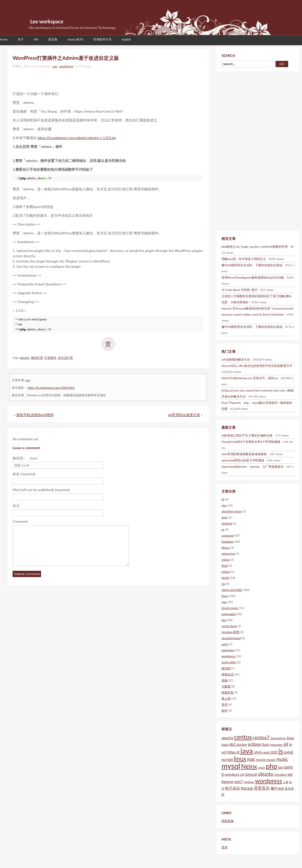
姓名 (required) (24, 474)
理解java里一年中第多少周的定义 (244, 259)
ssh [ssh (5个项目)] (242, 775)
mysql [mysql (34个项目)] (231, 766)
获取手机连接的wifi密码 (35, 415)
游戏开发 (228, 692)
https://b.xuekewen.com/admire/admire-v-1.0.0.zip (77, 138)
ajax (224, 505)
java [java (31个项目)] (247, 751)
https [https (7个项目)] (232, 752)
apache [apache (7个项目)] (227, 738)
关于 (21, 39)
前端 (224, 680)
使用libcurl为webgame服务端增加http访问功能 (253, 277)
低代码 (226, 668)
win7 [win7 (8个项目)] (239, 781)
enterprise (228, 554)
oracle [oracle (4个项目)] (261, 768)
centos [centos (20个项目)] (243, 737)
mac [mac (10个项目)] (251, 759)
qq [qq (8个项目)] (280, 767)
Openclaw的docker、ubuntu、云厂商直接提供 (253, 467)
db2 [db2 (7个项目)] (233, 744)
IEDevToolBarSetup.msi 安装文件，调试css (250, 378)
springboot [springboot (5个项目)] (232, 775)
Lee (55, 66)
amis (224, 517)
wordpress (66, 66)
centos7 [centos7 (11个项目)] (261, 737)
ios (223, 584)
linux (225, 596)
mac (224, 602)
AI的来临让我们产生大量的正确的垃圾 (247, 435)
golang (226, 572)
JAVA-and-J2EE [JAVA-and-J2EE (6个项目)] (266, 752)
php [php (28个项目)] (272, 766)
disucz (226, 548)
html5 (225, 578)
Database (228, 541)
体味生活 (228, 674)
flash (225, 566)
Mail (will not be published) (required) (41, 490)
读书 (224, 704)
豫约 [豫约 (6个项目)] (274, 788)
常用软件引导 (102, 39)
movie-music (230, 608)
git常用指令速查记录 (184, 415)
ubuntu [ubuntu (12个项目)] (266, 774)
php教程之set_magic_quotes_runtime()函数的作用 (255, 247)
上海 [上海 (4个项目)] (286, 782)
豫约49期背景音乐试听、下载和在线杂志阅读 (252, 265)
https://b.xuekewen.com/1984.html (51, 388)
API (36, 39)
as (223, 529)
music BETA (75, 39)
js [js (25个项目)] (281, 751)
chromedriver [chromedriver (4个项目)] (278, 738)
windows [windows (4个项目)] (249, 782)
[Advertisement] (71, 79)
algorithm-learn (232, 511)
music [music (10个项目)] (282, 759)
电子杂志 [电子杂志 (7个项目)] (233, 788)
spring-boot (229, 626)
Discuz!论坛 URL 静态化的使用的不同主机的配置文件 (257, 366)
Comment (20, 521)
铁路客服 (228, 821)
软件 (224, 710)
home (4, 39)
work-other (229, 662)
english (126, 39)
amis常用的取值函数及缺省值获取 (244, 454)
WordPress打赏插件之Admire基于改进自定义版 (66, 58)
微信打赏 (37, 358)
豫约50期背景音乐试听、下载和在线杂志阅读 (252, 327)
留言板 (53, 39)
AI (223, 499)
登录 (224, 847)
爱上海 (226, 698)
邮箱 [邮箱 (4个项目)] (281, 788)
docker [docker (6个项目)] (242, 744)
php (224, 620)
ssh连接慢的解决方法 (236, 359)
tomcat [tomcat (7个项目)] (251, 774)
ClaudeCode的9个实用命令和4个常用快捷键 (251, 442)
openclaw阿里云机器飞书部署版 (243, 460)
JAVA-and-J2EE (232, 590)
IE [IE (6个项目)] (238, 752)
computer (228, 535)
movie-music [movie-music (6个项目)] (266, 760)
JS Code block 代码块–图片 (240, 290)
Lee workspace (47, 21)
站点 (16, 506)
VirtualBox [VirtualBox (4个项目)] (280, 775)
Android (227, 523)
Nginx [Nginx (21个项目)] (249, 766)
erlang (225, 560)
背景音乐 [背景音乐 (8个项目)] (262, 788)
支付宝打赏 (65, 358)
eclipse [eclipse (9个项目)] (254, 744)
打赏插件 (50, 358)
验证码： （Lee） (26, 458)
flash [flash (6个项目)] (265, 744)
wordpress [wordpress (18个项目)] (269, 781)
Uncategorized (231, 638)
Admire (25, 358)
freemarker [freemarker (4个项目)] (276, 745)
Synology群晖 (231, 632)
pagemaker (229, 614)
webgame (228, 650)
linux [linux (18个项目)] (240, 759)
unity (225, 644)
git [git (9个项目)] (286, 744)
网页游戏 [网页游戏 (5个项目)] (247, 788)
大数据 (226, 686)
